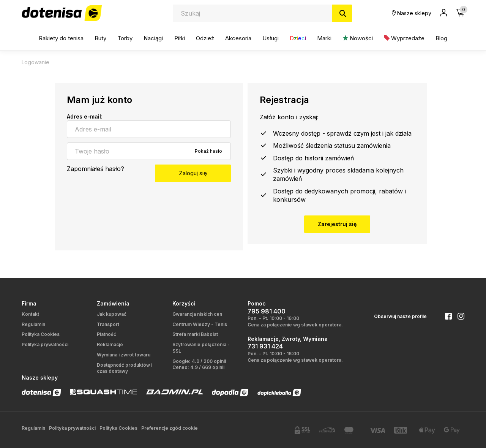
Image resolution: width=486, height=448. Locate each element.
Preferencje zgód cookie (170, 428)
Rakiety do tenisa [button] (61, 38)
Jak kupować (112, 314)
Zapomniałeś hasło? (95, 169)
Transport (108, 324)
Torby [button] (125, 38)
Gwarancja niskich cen (197, 314)
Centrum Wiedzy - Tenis (200, 324)
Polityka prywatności (45, 344)
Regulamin (33, 324)
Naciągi (153, 38)
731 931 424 (265, 346)
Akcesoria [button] (238, 38)
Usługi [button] (271, 38)
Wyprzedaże (404, 38)
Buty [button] (100, 38)
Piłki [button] (180, 38)
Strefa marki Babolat (195, 334)
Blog (441, 38)
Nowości (358, 38)
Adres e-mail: (85, 116)
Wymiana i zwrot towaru (124, 355)
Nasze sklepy (412, 13)
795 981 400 (267, 311)
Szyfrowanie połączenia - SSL (201, 348)
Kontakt (30, 314)
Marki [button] (324, 38)
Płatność (107, 334)
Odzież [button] (205, 38)
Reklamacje (110, 344)
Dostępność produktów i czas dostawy (125, 368)
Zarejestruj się (337, 224)
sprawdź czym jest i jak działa (369, 133)
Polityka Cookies (41, 334)
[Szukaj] (342, 13)
